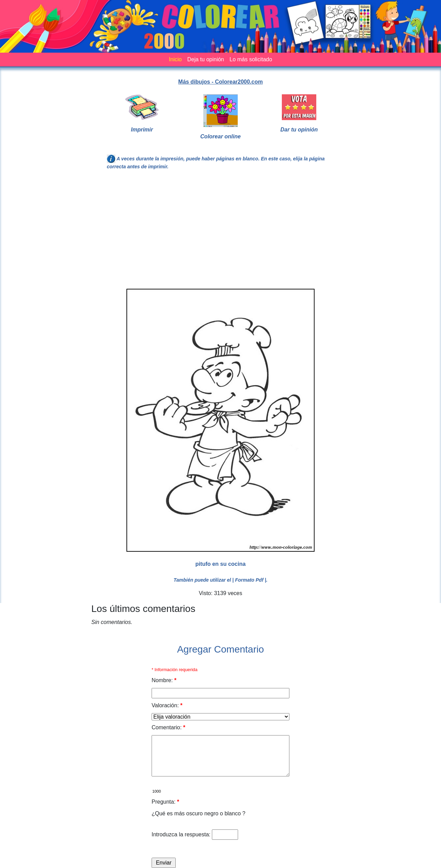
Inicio (175, 59)
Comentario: (168, 727)
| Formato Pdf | (249, 580)
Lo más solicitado (251, 59)
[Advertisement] (220, 232)
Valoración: (167, 705)
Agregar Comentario (220, 649)
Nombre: (164, 680)
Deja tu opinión (206, 59)
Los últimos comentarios (143, 609)
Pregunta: (165, 802)
